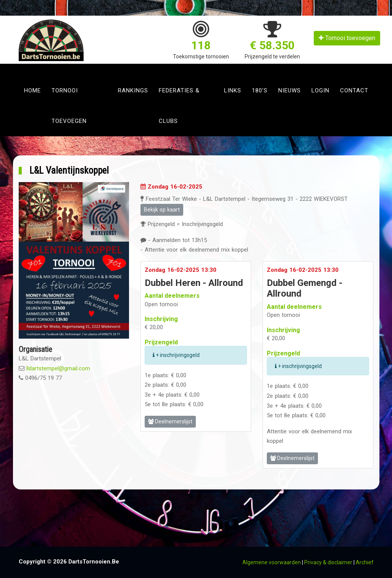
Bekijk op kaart (162, 210)
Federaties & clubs (179, 106)
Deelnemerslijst (170, 421)
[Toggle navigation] (27, 69)
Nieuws (290, 90)
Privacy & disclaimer (328, 562)
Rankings (133, 90)
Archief (365, 562)
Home (32, 90)
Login (320, 90)
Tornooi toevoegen (347, 38)
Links (233, 90)
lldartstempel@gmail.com (58, 368)
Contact (354, 90)
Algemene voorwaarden (272, 562)
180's (260, 90)
